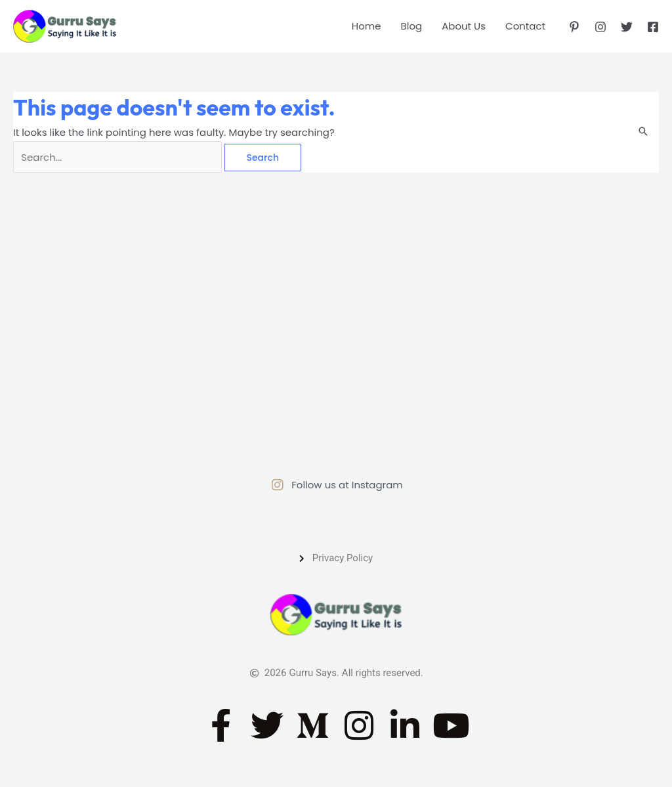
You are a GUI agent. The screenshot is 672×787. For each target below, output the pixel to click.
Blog (412, 26)
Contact (525, 26)
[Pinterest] (574, 27)
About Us (464, 26)
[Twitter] (627, 27)
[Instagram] (600, 27)
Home (367, 26)
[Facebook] (653, 27)
